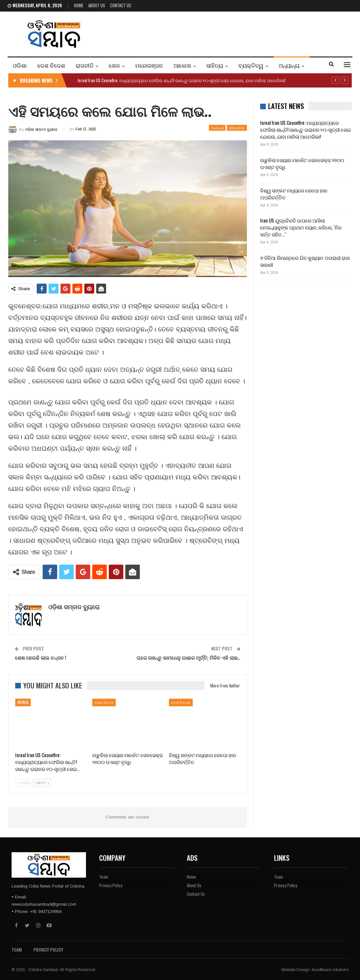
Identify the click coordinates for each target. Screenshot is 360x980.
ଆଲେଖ (182, 65)
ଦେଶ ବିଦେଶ (51, 65)
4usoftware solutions (330, 970)
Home (79, 5)
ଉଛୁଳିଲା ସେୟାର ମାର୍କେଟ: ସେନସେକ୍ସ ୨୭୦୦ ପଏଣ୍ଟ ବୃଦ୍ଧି (302, 163)
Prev (24, 783)
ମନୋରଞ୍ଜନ (149, 65)
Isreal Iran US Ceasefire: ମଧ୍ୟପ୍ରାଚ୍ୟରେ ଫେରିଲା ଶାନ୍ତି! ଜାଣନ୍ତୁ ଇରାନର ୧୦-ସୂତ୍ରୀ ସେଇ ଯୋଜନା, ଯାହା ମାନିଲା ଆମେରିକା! (181, 80)
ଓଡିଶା (20, 65)
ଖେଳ (114, 65)
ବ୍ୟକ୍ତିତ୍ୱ (251, 65)
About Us (97, 5)
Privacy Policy (111, 885)
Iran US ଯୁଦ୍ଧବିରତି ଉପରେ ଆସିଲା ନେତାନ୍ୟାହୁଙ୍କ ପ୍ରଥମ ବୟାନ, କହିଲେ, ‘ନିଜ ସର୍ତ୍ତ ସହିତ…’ (301, 227)
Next (43, 783)
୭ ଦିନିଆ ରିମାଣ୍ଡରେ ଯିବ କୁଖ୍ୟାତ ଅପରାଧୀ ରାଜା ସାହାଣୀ (305, 261)
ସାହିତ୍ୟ (215, 65)
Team (104, 877)
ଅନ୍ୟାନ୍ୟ (289, 65)
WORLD (23, 702)
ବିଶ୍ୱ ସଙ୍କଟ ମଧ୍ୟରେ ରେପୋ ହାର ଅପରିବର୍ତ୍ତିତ (294, 194)
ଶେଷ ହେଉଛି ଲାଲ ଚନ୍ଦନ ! (40, 657)
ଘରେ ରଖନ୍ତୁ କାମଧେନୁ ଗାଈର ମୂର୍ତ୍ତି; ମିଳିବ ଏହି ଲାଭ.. (188, 657)
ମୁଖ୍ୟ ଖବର (237, 128)
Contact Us (121, 5)
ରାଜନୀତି (85, 65)
